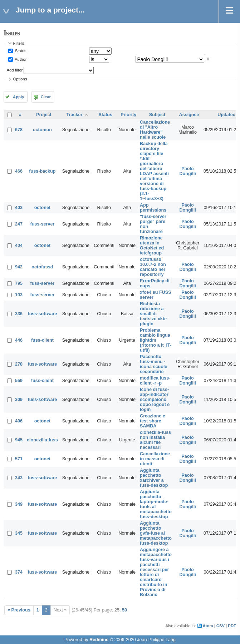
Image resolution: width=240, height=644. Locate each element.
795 (19, 283)
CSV (221, 626)
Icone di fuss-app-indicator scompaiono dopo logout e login (155, 400)
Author (20, 59)
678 (19, 130)
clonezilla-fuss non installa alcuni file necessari (155, 440)
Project (44, 115)
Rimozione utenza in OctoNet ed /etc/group (152, 246)
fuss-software (42, 314)
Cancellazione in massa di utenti (155, 459)
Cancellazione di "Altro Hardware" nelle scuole (155, 130)
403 (19, 208)
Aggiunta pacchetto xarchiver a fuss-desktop (154, 478)
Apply (18, 97)
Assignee (189, 115)
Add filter (15, 70)
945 (19, 440)
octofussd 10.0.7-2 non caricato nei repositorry (153, 267)
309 (19, 400)
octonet (42, 208)
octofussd (42, 267)
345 (19, 533)
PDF (232, 626)
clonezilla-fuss (42, 440)
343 (19, 478)
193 (19, 295)
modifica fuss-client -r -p (155, 381)
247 (19, 224)
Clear (46, 97)
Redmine (99, 640)
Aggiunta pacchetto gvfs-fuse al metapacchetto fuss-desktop (156, 533)
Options (20, 79)
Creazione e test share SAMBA (153, 421)
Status (20, 51)
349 (19, 504)
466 (19, 171)
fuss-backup (42, 171)
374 (19, 572)
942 (19, 267)
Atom (208, 626)
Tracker (75, 115)
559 (19, 381)
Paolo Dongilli (187, 171)
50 (124, 610)
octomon (42, 130)
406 (19, 421)
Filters (19, 43)
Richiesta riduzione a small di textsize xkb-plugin (153, 314)
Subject (157, 115)
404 (19, 246)
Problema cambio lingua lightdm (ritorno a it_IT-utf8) (156, 340)
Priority (128, 115)
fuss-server (42, 224)
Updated (226, 115)
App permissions (153, 208)
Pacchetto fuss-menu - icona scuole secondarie (153, 364)
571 (19, 459)
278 (19, 364)
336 (19, 314)
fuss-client (42, 340)
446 (19, 340)
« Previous (19, 610)
